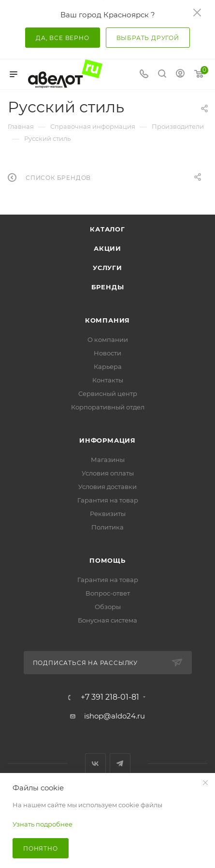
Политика (107, 527)
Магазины (108, 460)
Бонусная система (107, 620)
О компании (108, 339)
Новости (107, 353)
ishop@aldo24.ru (115, 716)
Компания (107, 320)
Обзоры (108, 607)
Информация (107, 440)
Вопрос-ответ (108, 593)
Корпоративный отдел (108, 407)
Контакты (108, 380)
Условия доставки (107, 487)
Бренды (108, 287)
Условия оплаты (108, 473)
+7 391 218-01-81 (110, 697)
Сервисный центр (108, 393)
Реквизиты (108, 514)
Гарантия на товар (108, 500)
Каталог (107, 229)
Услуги (107, 268)
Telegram (120, 764)
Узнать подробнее (43, 824)
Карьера (108, 366)
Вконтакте (95, 764)
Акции (107, 248)
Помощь (107, 560)
